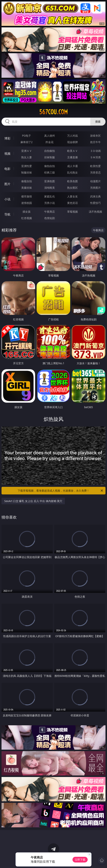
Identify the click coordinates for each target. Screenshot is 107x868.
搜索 (98, 122)
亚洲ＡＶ (27, 151)
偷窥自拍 (27, 181)
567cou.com (53, 112)
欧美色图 (72, 181)
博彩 (7, 138)
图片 (7, 184)
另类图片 (95, 188)
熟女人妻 (27, 157)
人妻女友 (72, 196)
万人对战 (72, 136)
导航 (7, 214)
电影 (7, 169)
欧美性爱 (95, 166)
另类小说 (50, 203)
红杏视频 (27, 218)
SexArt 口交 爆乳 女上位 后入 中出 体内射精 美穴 (33, 501)
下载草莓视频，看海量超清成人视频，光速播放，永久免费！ (61, 491)
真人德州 (50, 136)
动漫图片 (95, 181)
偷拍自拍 (50, 166)
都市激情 (27, 196)
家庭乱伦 (50, 196)
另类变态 (95, 172)
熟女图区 (72, 188)
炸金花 (50, 142)
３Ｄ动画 (95, 151)
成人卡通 (72, 166)
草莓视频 (72, 212)
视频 (7, 154)
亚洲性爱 (27, 166)
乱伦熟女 (72, 172)
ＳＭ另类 (95, 157)
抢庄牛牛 (95, 142)
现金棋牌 (72, 142)
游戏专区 (95, 136)
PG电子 (26, 136)
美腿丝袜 (27, 188)
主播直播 (72, 157)
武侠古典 (95, 196)
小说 (7, 199)
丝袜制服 (50, 157)
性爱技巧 (95, 203)
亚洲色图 (50, 181)
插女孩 (27, 212)
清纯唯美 (50, 188)
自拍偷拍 (50, 151)
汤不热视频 (95, 212)
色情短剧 (50, 218)
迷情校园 (27, 203)
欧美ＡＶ (72, 151)
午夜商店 (50, 212)
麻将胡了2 (27, 142)
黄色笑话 (72, 203)
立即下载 (80, 860)
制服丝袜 (27, 172)
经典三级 (50, 172)
